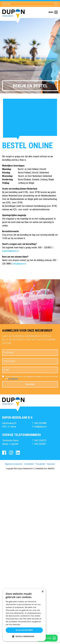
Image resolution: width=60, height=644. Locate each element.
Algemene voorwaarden (14, 464)
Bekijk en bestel (30, 86)
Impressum (51, 464)
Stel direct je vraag (47, 638)
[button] (24, 637)
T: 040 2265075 (39, 440)
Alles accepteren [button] (24, 630)
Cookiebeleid (29, 464)
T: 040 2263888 (39, 423)
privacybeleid (13, 379)
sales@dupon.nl (19, 264)
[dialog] (24, 615)
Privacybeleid (40, 464)
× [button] (42, 592)
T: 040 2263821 (39, 444)
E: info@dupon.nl (39, 427)
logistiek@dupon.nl (10, 251)
